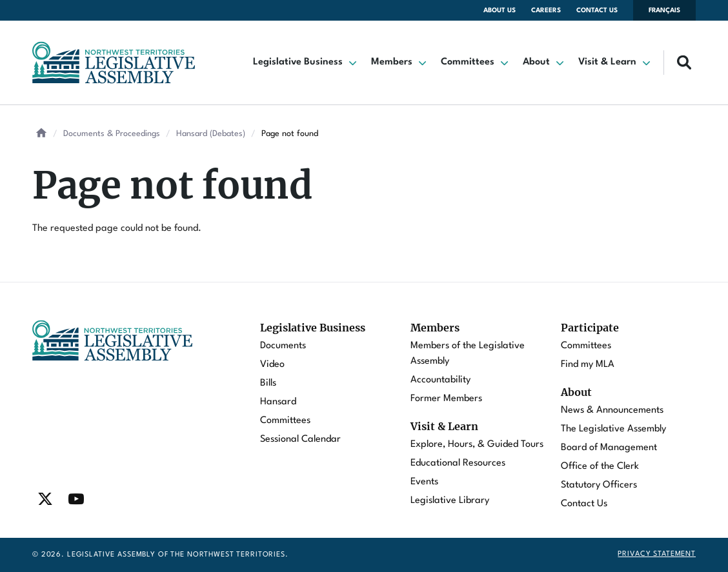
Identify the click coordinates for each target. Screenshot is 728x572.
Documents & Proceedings (112, 134)
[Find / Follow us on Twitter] (45, 499)
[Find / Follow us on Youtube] (76, 499)
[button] (306, 63)
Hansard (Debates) (211, 134)
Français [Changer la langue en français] (664, 10)
